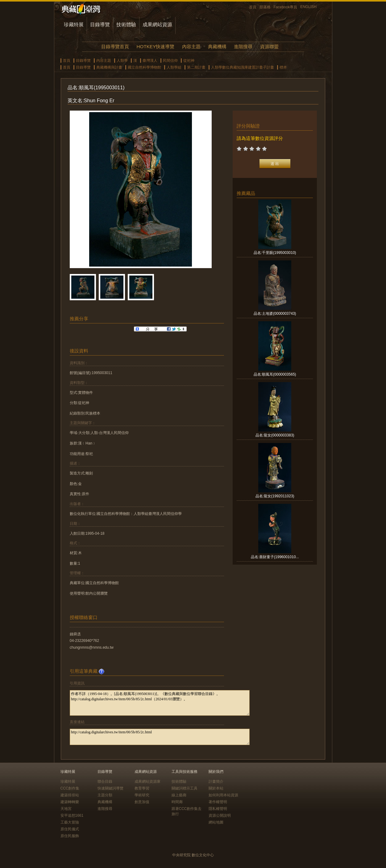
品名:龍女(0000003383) (275, 435)
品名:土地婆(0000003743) (275, 314)
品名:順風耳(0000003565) (275, 374)
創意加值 (142, 802)
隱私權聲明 (218, 809)
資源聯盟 (269, 46)
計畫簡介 (216, 782)
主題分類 (105, 795)
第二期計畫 (196, 67)
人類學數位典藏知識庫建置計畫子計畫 (243, 67)
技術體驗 (126, 25)
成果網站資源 (157, 25)
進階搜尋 (243, 46)
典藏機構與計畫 (109, 67)
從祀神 (189, 61)
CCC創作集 (70, 788)
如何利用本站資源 (223, 795)
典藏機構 (217, 46)
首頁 (253, 7)
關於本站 (216, 788)
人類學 (122, 61)
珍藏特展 (74, 25)
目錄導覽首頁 (115, 46)
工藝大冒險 (70, 822)
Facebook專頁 (286, 7)
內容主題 (191, 46)
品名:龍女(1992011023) (275, 496)
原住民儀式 (70, 829)
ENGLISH (308, 7)
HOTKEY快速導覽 (156, 46)
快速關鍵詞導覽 (110, 788)
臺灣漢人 (150, 61)
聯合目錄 (105, 782)
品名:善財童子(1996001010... (275, 557)
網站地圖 (216, 822)
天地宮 (66, 809)
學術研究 (142, 795)
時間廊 (177, 802)
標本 (283, 67)
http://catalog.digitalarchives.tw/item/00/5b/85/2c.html (160, 737)
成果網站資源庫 (147, 782)
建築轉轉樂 (70, 802)
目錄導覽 (100, 25)
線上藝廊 (179, 795)
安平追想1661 (72, 815)
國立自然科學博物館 (144, 67)
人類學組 (174, 67)
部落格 (265, 7)
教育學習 (142, 788)
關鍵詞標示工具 (185, 788)
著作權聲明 (218, 802)
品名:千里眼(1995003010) (275, 253)
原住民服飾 (70, 836)
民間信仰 (170, 61)
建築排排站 (70, 795)
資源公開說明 (220, 815)
